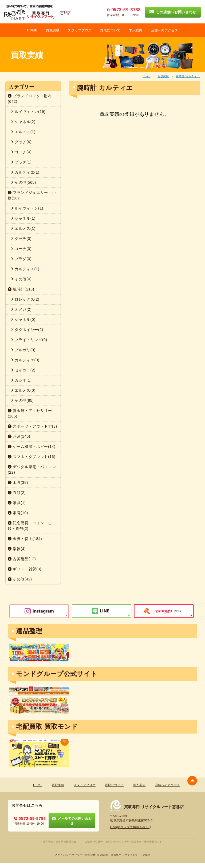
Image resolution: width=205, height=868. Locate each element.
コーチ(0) (21, 249)
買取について (110, 30)
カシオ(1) (21, 380)
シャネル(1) (23, 218)
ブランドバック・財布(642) (30, 99)
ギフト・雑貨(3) (25, 569)
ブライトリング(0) (29, 340)
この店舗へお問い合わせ (173, 12)
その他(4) (21, 279)
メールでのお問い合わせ (72, 821)
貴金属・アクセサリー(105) (30, 413)
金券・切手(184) (25, 539)
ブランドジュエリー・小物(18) (32, 195)
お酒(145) (19, 436)
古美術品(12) (22, 559)
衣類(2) (17, 493)
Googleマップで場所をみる (131, 827)
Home (146, 76)
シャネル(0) (23, 320)
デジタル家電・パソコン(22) (32, 470)
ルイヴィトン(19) (28, 112)
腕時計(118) (21, 289)
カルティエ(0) (25, 360)
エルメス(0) (23, 390)
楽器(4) (17, 549)
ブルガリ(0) (23, 350)
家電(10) (18, 513)
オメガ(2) (21, 309)
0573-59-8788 (30, 818)
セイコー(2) (23, 370)
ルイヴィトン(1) (27, 208)
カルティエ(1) (25, 172)
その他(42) (20, 579)
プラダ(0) (21, 259)
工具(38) (18, 482)
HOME (32, 30)
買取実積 (53, 30)
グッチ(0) (21, 239)
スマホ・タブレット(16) (32, 457)
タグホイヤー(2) (27, 330)
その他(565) (23, 182)
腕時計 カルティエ (188, 76)
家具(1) (17, 503)
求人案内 (136, 30)
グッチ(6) (21, 142)
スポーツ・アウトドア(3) (32, 426)
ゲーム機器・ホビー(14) (32, 447)
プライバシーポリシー (69, 855)
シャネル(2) (23, 122)
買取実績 (163, 76)
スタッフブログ (80, 30)
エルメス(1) (23, 132)
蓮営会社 (90, 855)
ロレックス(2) (25, 299)
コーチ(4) (21, 152)
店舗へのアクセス (165, 30)
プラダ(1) (21, 162)
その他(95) (22, 400)
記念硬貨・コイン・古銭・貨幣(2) (30, 526)
